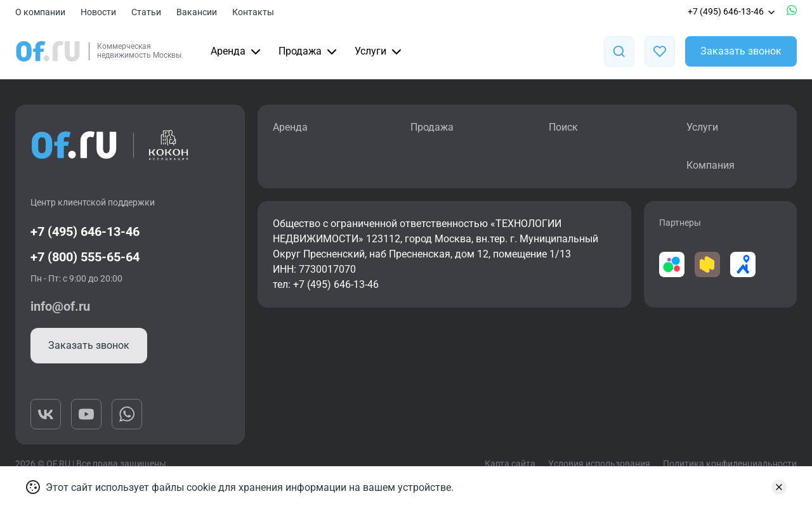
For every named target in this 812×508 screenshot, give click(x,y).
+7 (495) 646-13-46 (732, 11)
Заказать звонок (741, 51)
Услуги (379, 51)
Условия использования (599, 464)
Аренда (237, 51)
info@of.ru (60, 306)
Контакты (253, 12)
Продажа (309, 51)
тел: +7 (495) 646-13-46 (326, 284)
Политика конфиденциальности (730, 464)
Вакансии (197, 12)
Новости (98, 12)
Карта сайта (510, 464)
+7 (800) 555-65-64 (85, 257)
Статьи (146, 12)
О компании (40, 12)
